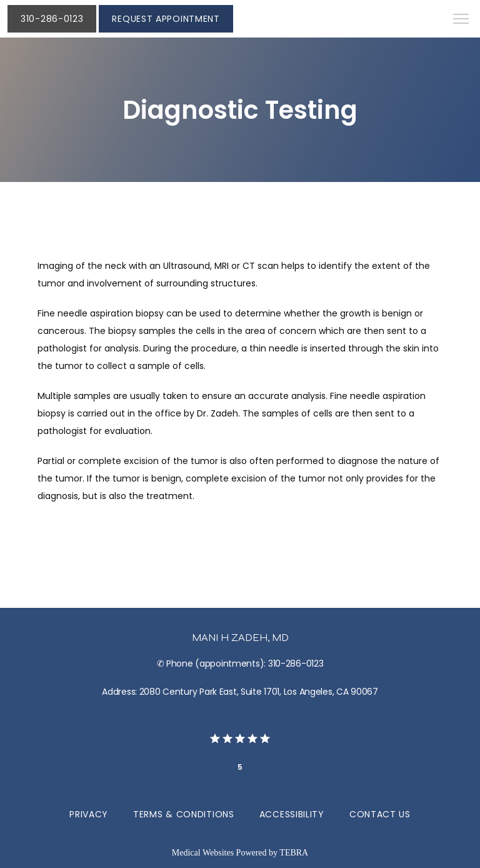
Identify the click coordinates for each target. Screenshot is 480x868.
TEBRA (294, 853)
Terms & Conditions (184, 814)
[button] (461, 20)
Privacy (89, 814)
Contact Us (380, 814)
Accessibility (292, 814)
